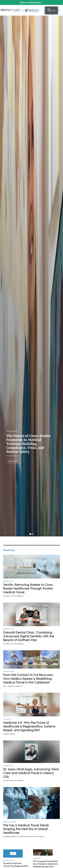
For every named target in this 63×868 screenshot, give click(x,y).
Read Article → (14, 461)
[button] (57, 11)
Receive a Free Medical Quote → (31, 2)
